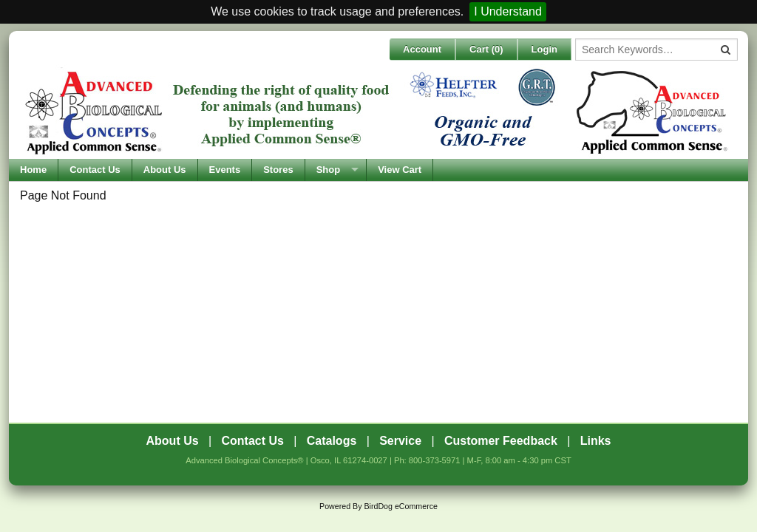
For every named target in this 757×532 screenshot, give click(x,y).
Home (33, 170)
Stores (278, 170)
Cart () (486, 49)
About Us (165, 170)
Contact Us (95, 170)
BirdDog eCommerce (401, 506)
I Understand (508, 11)
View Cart (400, 170)
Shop (329, 170)
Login (544, 49)
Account (422, 49)
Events (225, 170)
